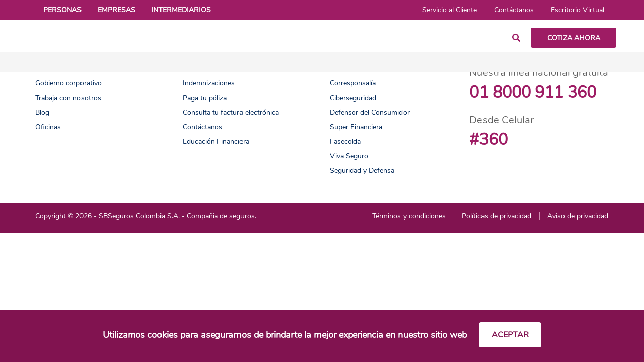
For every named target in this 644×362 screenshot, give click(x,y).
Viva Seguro (349, 156)
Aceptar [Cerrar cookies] (510, 335)
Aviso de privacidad (578, 216)
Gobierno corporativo (68, 83)
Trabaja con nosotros (68, 98)
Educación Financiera (216, 142)
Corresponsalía (353, 83)
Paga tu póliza (205, 98)
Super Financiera (356, 127)
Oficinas (48, 127)
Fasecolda (345, 142)
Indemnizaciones (209, 83)
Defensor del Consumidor (370, 112)
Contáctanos (203, 127)
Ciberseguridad (353, 98)
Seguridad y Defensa (362, 171)
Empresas (116, 10)
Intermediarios (181, 10)
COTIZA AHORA (574, 38)
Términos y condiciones (409, 216)
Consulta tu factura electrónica (231, 112)
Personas (62, 10)
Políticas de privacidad (497, 216)
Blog (42, 112)
